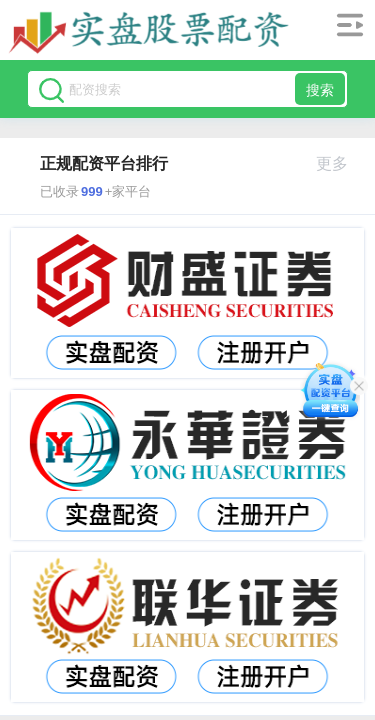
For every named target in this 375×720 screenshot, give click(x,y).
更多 (340, 163)
